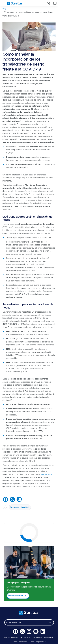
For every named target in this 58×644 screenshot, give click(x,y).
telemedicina (46, 475)
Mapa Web (48, 637)
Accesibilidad (26, 637)
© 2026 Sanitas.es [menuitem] (11, 637)
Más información (16, 596)
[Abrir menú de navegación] (3, 3)
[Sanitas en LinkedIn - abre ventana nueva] (43, 633)
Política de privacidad (38, 642)
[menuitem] (5, 9)
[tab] (49, 3)
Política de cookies (20, 642)
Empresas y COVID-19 (20, 507)
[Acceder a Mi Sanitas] (55, 3)
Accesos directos (13, 622)
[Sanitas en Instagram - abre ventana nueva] (29, 633)
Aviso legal (38, 637)
